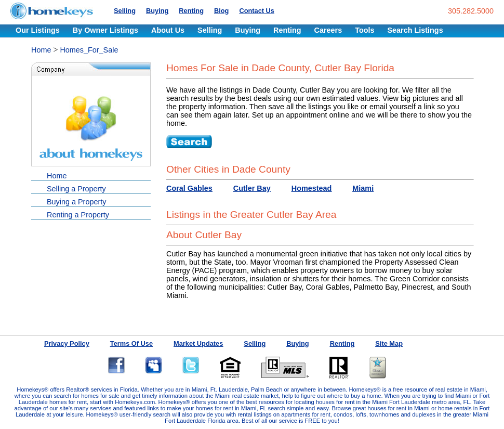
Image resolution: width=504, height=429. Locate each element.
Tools (364, 30)
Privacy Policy (67, 343)
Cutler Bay (252, 188)
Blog (221, 11)
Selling (125, 11)
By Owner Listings (105, 30)
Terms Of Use (131, 343)
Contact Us (257, 11)
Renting (191, 11)
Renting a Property (78, 215)
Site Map (389, 343)
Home (41, 50)
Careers (328, 30)
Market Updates (198, 343)
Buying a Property (76, 202)
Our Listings (38, 30)
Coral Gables (189, 188)
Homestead (312, 188)
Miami (363, 188)
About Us (168, 30)
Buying (157, 11)
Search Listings (415, 30)
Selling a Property (76, 189)
